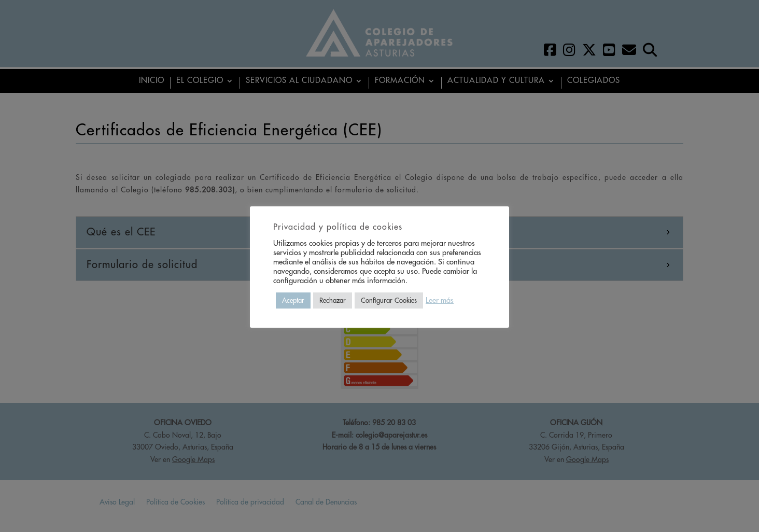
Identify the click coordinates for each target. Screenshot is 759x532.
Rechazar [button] (333, 300)
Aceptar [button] (293, 300)
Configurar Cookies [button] (389, 300)
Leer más (440, 300)
